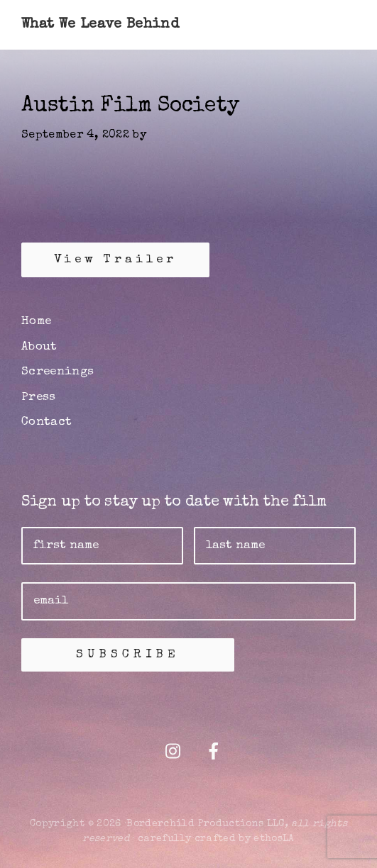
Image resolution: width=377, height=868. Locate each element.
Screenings (58, 372)
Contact (47, 422)
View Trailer (115, 260)
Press (39, 397)
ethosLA (274, 839)
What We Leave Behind (100, 25)
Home (36, 322)
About (39, 347)
